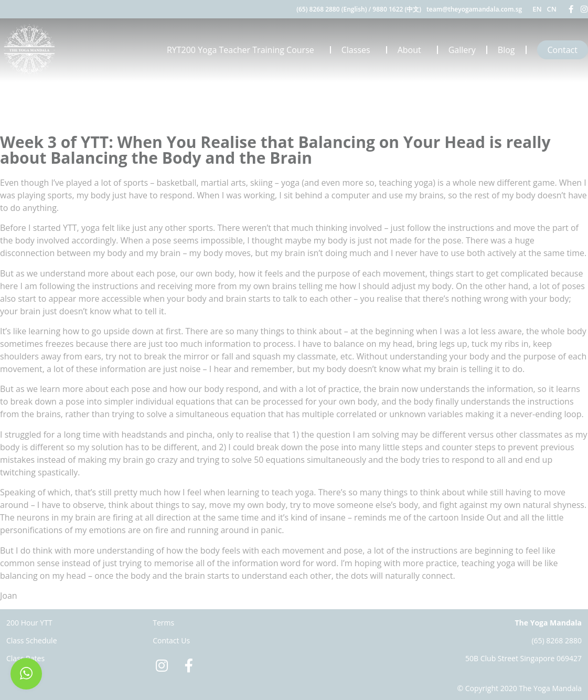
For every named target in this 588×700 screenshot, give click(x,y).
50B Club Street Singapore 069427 (523, 658)
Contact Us (171, 640)
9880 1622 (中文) (397, 9)
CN (552, 9)
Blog (506, 50)
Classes (359, 50)
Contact (563, 50)
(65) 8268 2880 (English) (332, 9)
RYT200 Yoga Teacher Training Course (243, 50)
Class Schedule (32, 640)
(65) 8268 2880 (557, 640)
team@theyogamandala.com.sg (474, 9)
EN (537, 9)
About (412, 50)
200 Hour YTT (29, 623)
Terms (163, 623)
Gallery (462, 50)
